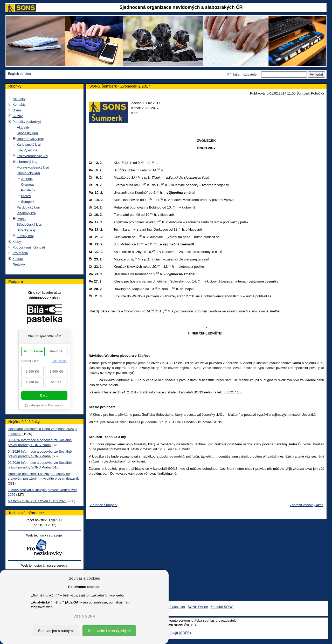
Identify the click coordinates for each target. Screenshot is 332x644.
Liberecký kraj (27, 162)
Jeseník (27, 179)
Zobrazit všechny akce (306, 505)
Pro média (20, 253)
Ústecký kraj (26, 230)
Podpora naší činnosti (29, 247)
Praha (21, 219)
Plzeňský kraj (27, 213)
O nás (17, 110)
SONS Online (198, 607)
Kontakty (19, 105)
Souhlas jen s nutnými (56, 631)
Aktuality (19, 99)
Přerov (26, 196)
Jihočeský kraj (27, 133)
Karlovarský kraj (29, 145)
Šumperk (28, 202)
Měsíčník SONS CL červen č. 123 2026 (37, 501)
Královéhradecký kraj (32, 156)
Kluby (17, 242)
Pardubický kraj (28, 207)
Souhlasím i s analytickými (109, 631)
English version (19, 74)
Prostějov (28, 190)
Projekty (19, 264)
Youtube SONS (222, 607)
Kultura (18, 259)
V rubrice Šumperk (103, 505)
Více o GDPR (84, 616)
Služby (18, 116)
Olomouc (28, 185)
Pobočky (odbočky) (27, 122)
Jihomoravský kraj (30, 139)
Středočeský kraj (29, 224)
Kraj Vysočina (27, 150)
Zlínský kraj (25, 236)
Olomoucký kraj (28, 173)
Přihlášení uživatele (242, 74)
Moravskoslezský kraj (33, 167)
